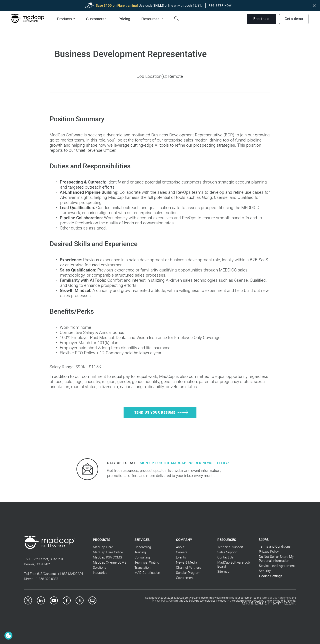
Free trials (261, 19)
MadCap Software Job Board (234, 564)
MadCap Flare (103, 547)
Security (265, 571)
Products (64, 19)
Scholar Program (188, 573)
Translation (142, 568)
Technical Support (230, 547)
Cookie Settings (271, 576)
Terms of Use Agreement (276, 598)
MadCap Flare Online (108, 552)
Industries (100, 573)
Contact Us (226, 557)
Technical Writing (147, 562)
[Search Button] (178, 19)
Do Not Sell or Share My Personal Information (276, 559)
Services (142, 540)
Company (184, 540)
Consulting (142, 557)
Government (185, 578)
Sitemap (223, 572)
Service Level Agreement (277, 566)
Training (140, 552)
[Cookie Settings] (8, 636)
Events (181, 557)
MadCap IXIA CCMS (107, 557)
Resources (150, 19)
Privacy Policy (269, 552)
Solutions (100, 568)
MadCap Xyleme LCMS (110, 562)
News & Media (187, 562)
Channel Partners (189, 568)
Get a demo (294, 19)
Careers (182, 552)
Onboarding (143, 547)
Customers (95, 19)
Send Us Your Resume (155, 413)
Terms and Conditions (275, 546)
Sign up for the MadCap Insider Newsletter (184, 463)
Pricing (124, 19)
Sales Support (227, 552)
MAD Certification (147, 573)
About (180, 547)
